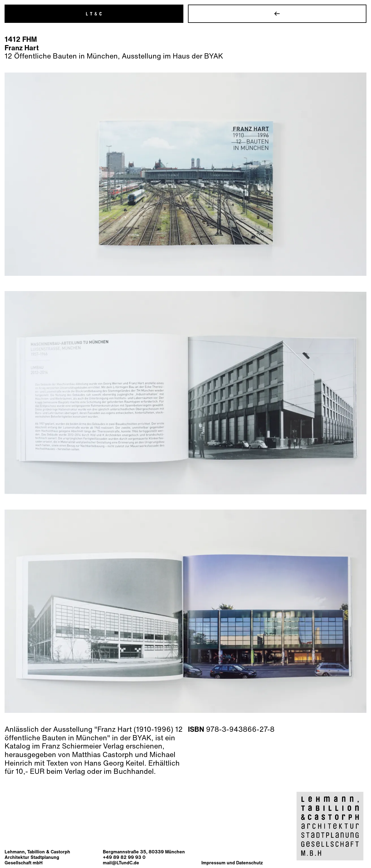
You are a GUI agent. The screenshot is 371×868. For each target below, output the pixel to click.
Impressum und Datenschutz (232, 863)
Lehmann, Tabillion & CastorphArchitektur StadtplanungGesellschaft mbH (37, 857)
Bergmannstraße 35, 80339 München (144, 852)
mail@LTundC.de (121, 863)
